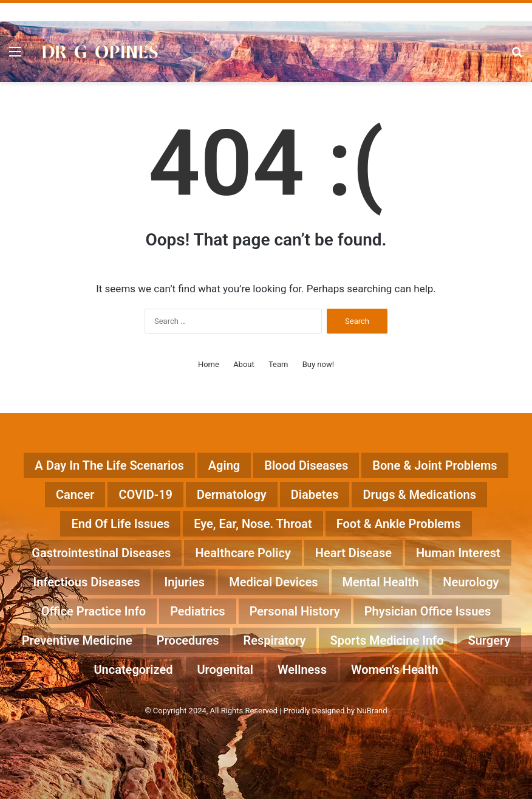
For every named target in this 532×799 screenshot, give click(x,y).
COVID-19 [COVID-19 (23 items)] (145, 495)
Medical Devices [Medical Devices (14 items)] (273, 582)
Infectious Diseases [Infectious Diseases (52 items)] (87, 582)
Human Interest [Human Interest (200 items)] (458, 553)
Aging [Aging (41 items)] (224, 465)
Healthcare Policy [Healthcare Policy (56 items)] (243, 553)
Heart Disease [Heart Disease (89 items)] (353, 553)
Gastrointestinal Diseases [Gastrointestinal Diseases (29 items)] (101, 553)
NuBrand (372, 711)
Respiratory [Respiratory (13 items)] (275, 640)
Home (209, 364)
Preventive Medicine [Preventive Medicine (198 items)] (77, 640)
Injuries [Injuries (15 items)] (184, 582)
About (244, 364)
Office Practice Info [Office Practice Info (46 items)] (94, 611)
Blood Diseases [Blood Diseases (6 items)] (306, 465)
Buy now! (318, 364)
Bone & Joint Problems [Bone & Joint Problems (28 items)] (435, 465)
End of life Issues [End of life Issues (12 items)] (120, 524)
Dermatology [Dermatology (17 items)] (232, 495)
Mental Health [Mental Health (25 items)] (381, 582)
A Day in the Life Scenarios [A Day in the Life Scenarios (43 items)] (109, 465)
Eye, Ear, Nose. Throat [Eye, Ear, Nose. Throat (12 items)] (253, 524)
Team (278, 364)
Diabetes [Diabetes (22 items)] (315, 495)
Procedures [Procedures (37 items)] (188, 640)
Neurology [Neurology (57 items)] (471, 582)
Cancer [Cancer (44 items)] (75, 495)
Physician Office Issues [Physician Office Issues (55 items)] (428, 611)
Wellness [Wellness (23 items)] (302, 670)
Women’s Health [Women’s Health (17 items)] (395, 670)
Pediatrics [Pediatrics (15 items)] (198, 611)
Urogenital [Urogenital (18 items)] (225, 670)
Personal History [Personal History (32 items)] (295, 611)
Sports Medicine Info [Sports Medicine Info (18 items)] (387, 640)
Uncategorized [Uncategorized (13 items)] (133, 670)
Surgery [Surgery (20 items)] (489, 640)
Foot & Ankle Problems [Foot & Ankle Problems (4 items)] (399, 524)
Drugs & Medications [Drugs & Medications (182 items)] (419, 495)
